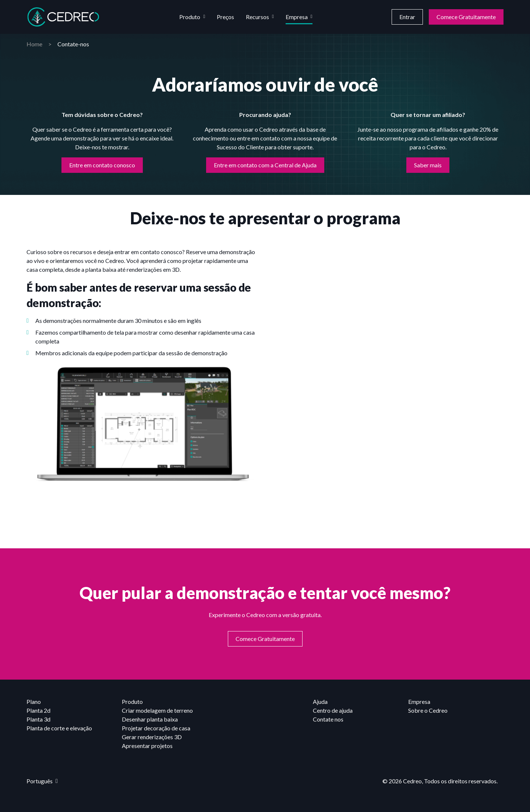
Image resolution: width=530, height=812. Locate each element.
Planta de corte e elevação (59, 728)
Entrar (407, 17)
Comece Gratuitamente (466, 17)
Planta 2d (38, 710)
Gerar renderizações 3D (152, 737)
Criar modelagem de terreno (157, 710)
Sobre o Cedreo (428, 710)
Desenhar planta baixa (150, 719)
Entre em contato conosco (102, 165)
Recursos (257, 17)
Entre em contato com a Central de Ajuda (265, 165)
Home (34, 44)
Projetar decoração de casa (156, 728)
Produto (190, 17)
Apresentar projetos (147, 746)
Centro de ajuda (333, 710)
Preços (225, 17)
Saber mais (428, 165)
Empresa (297, 17)
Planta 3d (38, 719)
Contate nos (328, 719)
